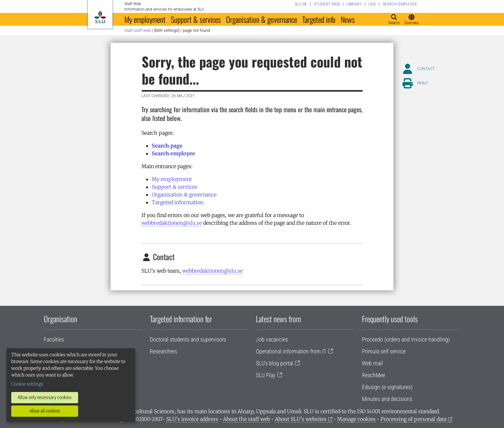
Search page (167, 146)
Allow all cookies (45, 411)
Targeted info (319, 19)
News (348, 19)
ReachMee (373, 375)
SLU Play (266, 375)
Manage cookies (356, 419)
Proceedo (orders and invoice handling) (406, 339)
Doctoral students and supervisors (188, 339)
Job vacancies (272, 339)
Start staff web (138, 30)
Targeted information (178, 202)
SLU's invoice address (192, 419)
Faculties (54, 339)
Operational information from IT (291, 351)
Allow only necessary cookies (45, 397)
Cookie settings (27, 384)
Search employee (173, 153)
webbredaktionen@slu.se (172, 223)
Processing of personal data (414, 419)
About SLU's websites (301, 419)
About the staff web (247, 419)
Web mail (372, 363)
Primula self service (384, 351)
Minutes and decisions (387, 399)
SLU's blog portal (274, 363)
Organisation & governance (261, 19)
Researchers (163, 351)
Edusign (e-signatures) (387, 387)
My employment (145, 19)
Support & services (196, 19)
